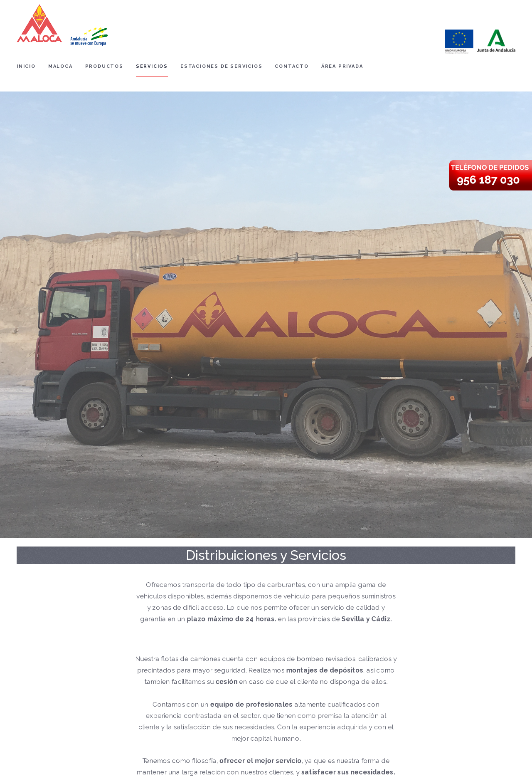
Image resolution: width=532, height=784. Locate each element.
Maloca (60, 66)
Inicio (26, 66)
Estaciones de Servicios (221, 66)
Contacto (292, 66)
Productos (104, 66)
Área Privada (342, 66)
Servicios (152, 66)
